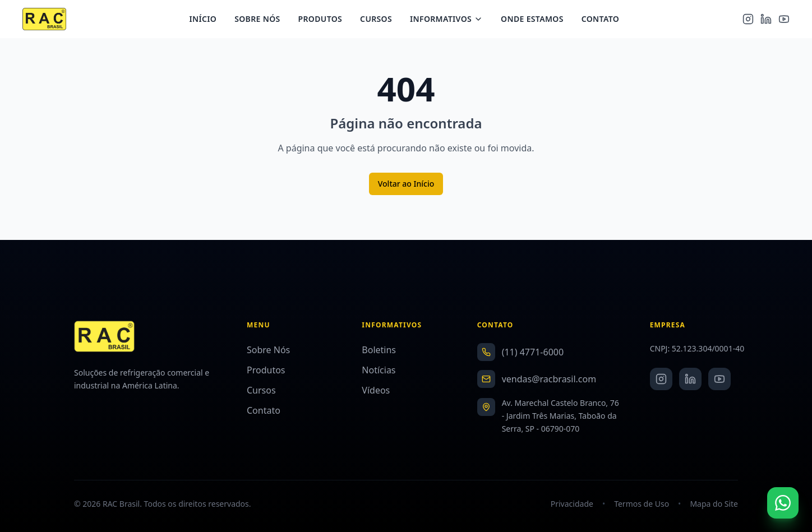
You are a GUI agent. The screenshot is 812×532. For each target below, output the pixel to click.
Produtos (324, 20)
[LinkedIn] (766, 20)
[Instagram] (748, 20)
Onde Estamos (537, 20)
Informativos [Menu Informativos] (451, 20)
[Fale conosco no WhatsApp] (783, 503)
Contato (604, 20)
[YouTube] (784, 20)
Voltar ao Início (406, 184)
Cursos (380, 20)
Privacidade (572, 504)
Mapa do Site (714, 504)
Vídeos (376, 390)
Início (207, 20)
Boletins (379, 350)
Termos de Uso (642, 504)
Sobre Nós (262, 20)
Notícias (379, 370)
